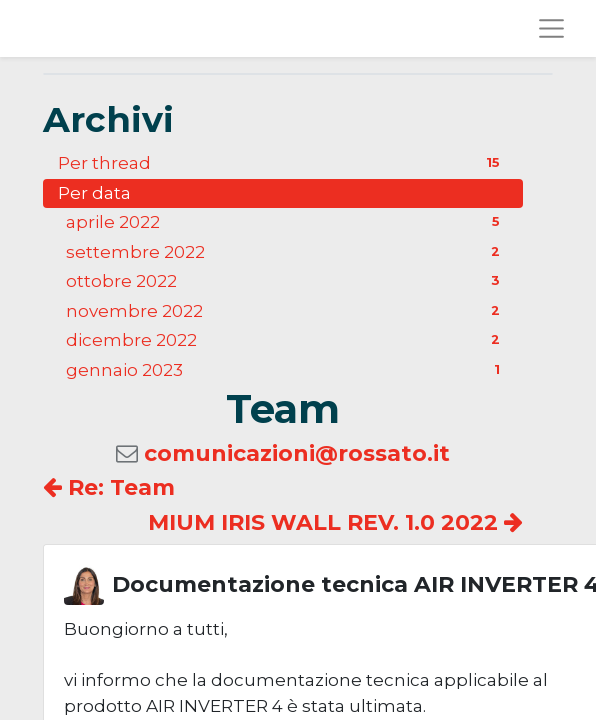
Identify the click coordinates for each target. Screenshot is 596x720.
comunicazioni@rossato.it (297, 453)
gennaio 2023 (287, 370)
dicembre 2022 (287, 340)
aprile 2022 (287, 222)
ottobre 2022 (287, 281)
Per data (94, 193)
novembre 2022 (287, 311)
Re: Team (109, 487)
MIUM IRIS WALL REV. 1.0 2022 (335, 522)
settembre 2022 (287, 252)
